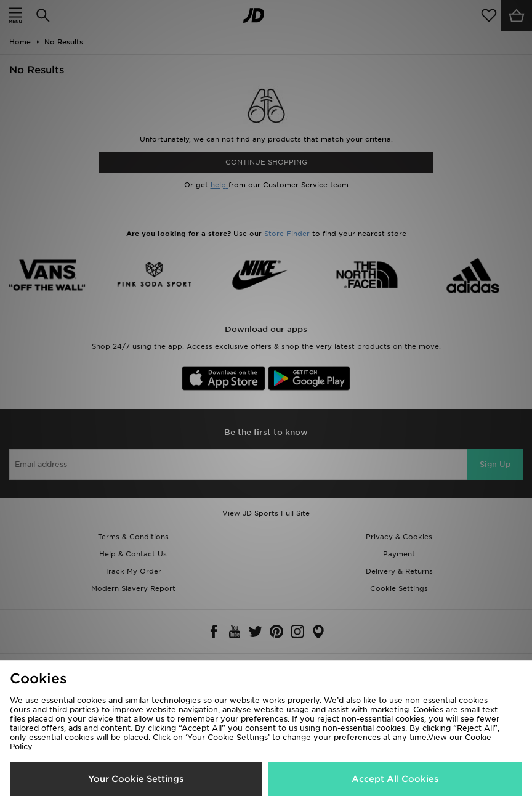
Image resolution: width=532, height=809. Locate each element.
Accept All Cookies (395, 779)
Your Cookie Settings (136, 779)
